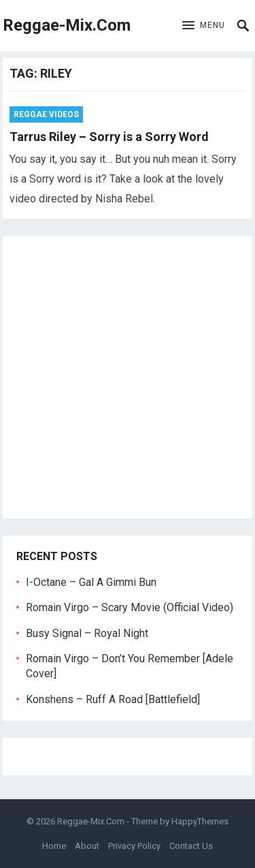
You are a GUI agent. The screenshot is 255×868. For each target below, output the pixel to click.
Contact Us (191, 846)
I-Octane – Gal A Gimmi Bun (91, 582)
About (87, 846)
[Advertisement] (128, 377)
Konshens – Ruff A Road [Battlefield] (113, 699)
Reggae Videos (46, 114)
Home (54, 846)
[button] (204, 26)
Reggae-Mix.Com (67, 25)
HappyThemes (200, 821)
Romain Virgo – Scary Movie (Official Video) (130, 607)
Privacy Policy (134, 846)
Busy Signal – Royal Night (87, 633)
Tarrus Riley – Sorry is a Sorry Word (109, 137)
